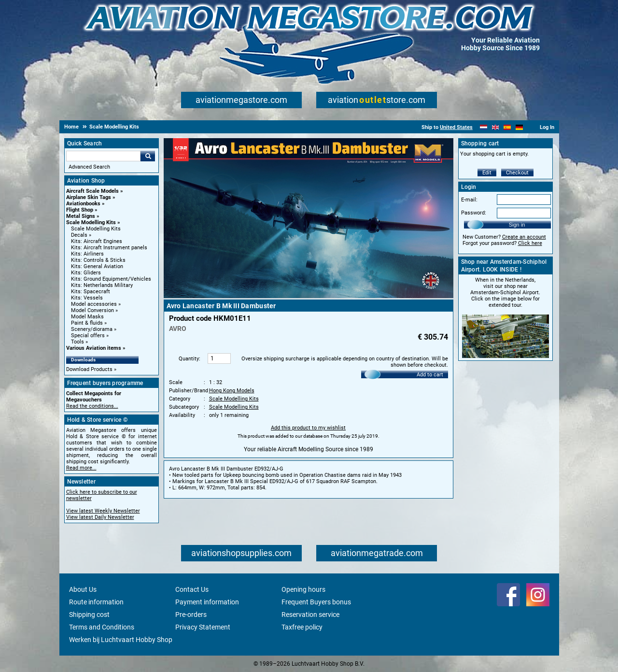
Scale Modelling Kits (91, 222)
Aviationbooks (83, 204)
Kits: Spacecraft (91, 292)
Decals (79, 235)
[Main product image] (309, 296)
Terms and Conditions (102, 627)
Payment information (207, 602)
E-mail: (469, 200)
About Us (83, 589)
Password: (474, 213)
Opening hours (303, 589)
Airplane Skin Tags (89, 197)
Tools (77, 342)
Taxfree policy (302, 627)
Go (148, 156)
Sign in (517, 225)
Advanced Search (89, 167)
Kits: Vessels (87, 298)
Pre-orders (191, 615)
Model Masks (87, 317)
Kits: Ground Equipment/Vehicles (111, 279)
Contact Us (192, 589)
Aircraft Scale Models (92, 191)
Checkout (517, 173)
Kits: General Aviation (97, 266)
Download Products (89, 369)
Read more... (81, 468)
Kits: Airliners (87, 254)
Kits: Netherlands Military (102, 285)
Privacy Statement (203, 627)
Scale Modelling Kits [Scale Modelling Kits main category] (96, 229)
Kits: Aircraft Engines (97, 241)
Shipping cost (89, 615)
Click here (530, 243)
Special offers (88, 336)
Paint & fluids (87, 323)
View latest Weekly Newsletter (103, 511)
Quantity (189, 359)
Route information (96, 602)
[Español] (507, 127)
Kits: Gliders (86, 273)
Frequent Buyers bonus (316, 602)
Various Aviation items (94, 348)
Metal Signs (81, 216)
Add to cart (430, 375)
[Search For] (103, 156)
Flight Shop (80, 210)
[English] (496, 127)
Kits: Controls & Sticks (98, 260)
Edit (487, 173)
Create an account (524, 237)
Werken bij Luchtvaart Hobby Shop (121, 640)
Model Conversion (92, 310)
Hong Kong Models (232, 391)
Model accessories (94, 304)
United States (456, 127)
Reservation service (310, 615)
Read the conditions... (92, 406)
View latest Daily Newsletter (100, 517)
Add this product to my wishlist (308, 428)
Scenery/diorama (92, 329)
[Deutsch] (519, 127)
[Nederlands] (484, 127)
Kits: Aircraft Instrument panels (109, 248)
